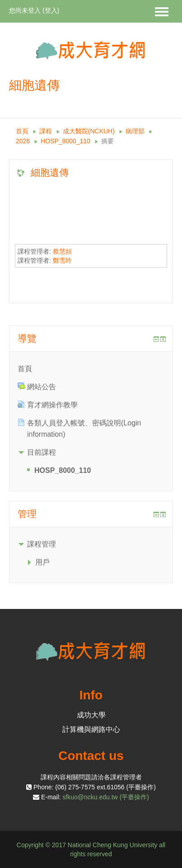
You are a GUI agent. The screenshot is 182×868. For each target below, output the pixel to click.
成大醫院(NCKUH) (89, 131)
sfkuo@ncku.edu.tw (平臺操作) (106, 797)
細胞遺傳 (50, 172)
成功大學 (91, 715)
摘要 (107, 141)
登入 (51, 10)
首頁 (22, 131)
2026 (23, 141)
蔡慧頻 (62, 251)
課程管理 (42, 544)
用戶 (42, 562)
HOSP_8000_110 (65, 141)
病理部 (135, 131)
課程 (46, 131)
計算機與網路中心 (91, 729)
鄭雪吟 (62, 260)
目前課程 (42, 452)
